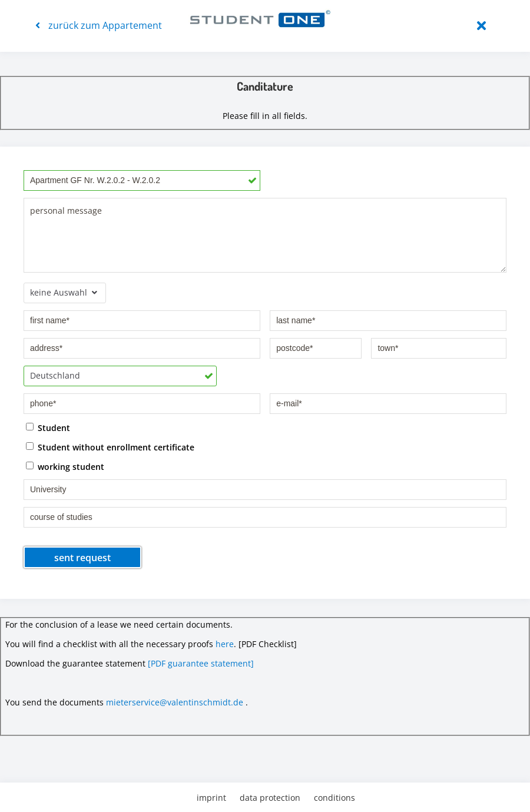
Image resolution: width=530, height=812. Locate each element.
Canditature (265, 86)
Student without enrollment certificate (116, 447)
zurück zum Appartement (99, 25)
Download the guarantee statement (75, 663)
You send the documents (54, 702)
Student (54, 427)
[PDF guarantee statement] (201, 663)
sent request (82, 558)
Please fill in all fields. (265, 116)
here (225, 644)
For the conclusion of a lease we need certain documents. (119, 624)
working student (71, 466)
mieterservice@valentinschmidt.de (175, 702)
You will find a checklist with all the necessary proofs (109, 644)
